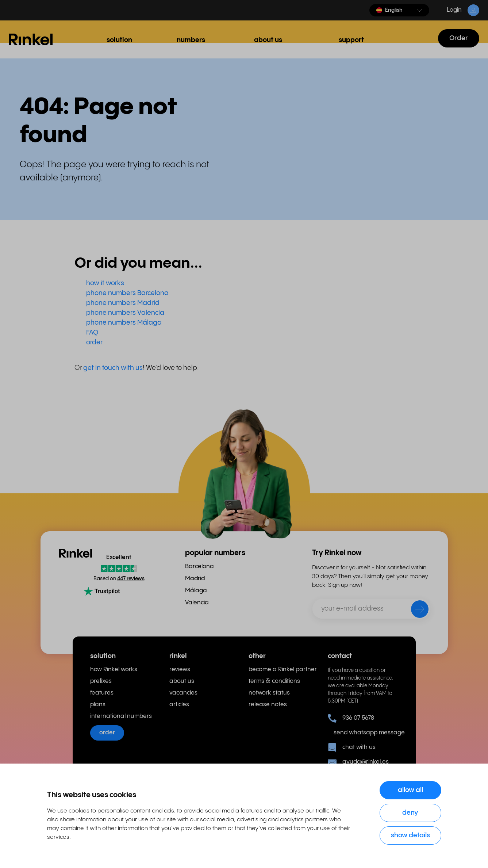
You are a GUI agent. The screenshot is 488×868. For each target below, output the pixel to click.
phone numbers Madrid (123, 303)
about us (182, 681)
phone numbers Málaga (124, 323)
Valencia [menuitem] (197, 603)
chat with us (352, 747)
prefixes (101, 681)
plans (98, 705)
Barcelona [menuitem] (199, 567)
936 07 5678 (351, 718)
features (102, 693)
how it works (105, 283)
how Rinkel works (114, 670)
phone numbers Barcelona (127, 293)
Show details (410, 835)
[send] (415, 611)
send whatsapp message (366, 733)
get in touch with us (113, 368)
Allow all (410, 790)
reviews (180, 670)
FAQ (92, 332)
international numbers (121, 716)
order (94, 342)
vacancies (183, 693)
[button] (399, 10)
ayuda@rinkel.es (358, 762)
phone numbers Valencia (125, 313)
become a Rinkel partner (283, 670)
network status (269, 693)
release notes (268, 705)
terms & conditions (274, 681)
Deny (410, 813)
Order (459, 38)
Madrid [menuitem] (195, 579)
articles (179, 705)
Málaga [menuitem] (196, 591)
